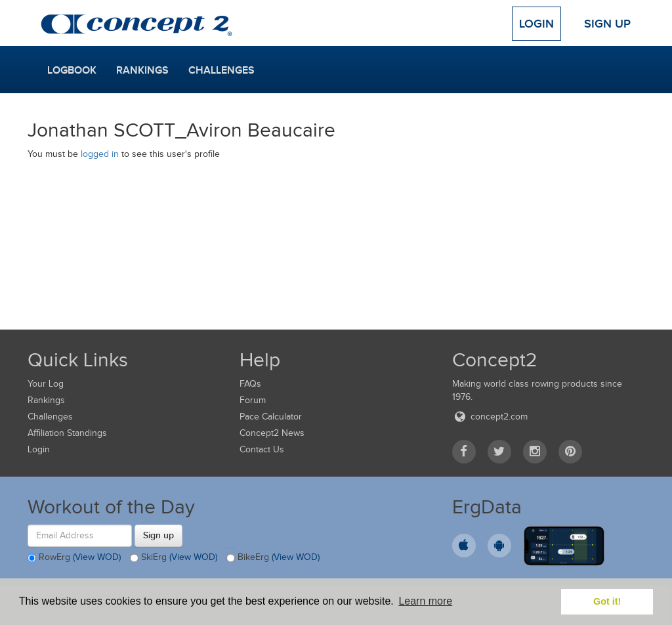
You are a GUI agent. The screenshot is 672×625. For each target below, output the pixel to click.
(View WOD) (97, 557)
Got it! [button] (607, 601)
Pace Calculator (271, 417)
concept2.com (490, 417)
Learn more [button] (425, 601)
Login (536, 24)
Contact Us (262, 449)
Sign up (158, 535)
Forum (253, 400)
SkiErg (174, 558)
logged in (100, 154)
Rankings (142, 70)
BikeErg (273, 558)
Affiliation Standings (67, 433)
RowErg (74, 558)
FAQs (250, 384)
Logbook (72, 70)
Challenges (221, 70)
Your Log (46, 384)
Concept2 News (272, 433)
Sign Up (607, 24)
